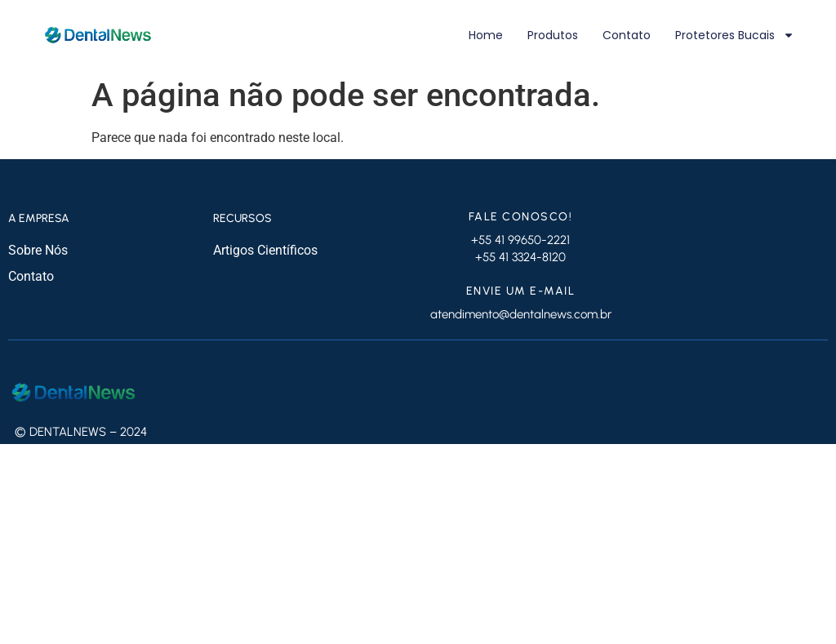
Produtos (553, 35)
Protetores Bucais (735, 35)
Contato (627, 35)
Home (486, 35)
